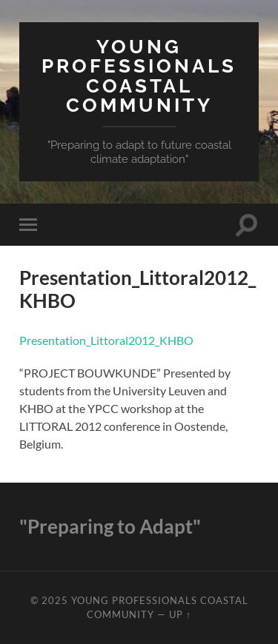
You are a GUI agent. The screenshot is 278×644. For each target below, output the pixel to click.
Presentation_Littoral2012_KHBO (106, 340)
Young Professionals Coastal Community (139, 76)
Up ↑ (180, 614)
